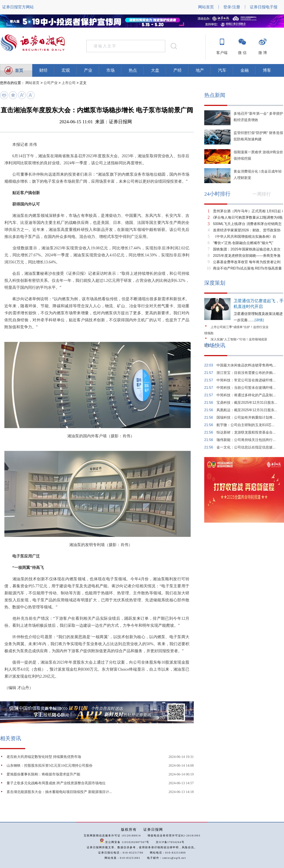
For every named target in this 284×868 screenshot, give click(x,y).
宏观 (66, 70)
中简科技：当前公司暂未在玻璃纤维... (246, 388)
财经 (43, 70)
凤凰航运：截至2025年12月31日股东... (247, 410)
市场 (110, 70)
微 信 (242, 53)
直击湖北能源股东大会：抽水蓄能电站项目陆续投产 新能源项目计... (59, 792)
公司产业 (51, 83)
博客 (267, 70)
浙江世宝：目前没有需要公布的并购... (246, 373)
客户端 (222, 53)
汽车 (222, 70)
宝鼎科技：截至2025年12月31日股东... (247, 403)
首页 (19, 71)
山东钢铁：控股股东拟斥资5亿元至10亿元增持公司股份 (50, 765)
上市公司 (69, 83)
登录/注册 (232, 7)
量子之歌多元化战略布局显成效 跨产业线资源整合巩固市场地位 (56, 783)
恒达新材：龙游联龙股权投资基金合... (246, 432)
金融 (245, 70)
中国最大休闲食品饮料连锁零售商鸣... (246, 365)
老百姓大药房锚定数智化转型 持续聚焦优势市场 (44, 757)
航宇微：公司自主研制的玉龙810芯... (245, 425)
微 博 (263, 53)
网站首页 (206, 7)
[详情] (259, 320)
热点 (133, 70)
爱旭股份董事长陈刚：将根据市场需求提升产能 (43, 774)
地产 (200, 70)
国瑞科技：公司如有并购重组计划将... (246, 417)
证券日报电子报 (264, 7)
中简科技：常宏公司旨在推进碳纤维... (246, 380)
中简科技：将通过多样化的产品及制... (246, 395)
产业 (88, 70)
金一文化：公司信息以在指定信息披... (246, 447)
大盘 (155, 70)
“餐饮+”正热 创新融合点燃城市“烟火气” (243, 243)
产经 (177, 70)
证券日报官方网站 (18, 7)
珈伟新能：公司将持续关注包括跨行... (246, 440)
